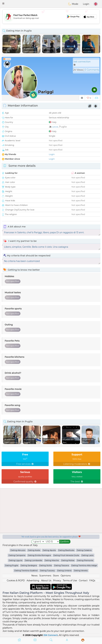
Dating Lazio (87, 555)
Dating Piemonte (85, 560)
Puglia (63, 127)
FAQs (92, 581)
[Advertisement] (51, 17)
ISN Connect (51, 635)
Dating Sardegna (29, 565)
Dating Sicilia (46, 565)
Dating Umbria (64, 570)
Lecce (55, 127)
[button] (3, 3)
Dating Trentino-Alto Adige (84, 565)
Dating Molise (68, 560)
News (34, 576)
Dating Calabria (84, 550)
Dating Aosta (34, 550)
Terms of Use (70, 581)
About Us (46, 581)
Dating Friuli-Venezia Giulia (66, 555)
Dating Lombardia (33, 560)
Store (56, 576)
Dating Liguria (15, 560)
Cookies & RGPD (16, 581)
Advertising (33, 581)
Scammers (45, 576)
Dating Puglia (12, 565)
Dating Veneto (81, 570)
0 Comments (92, 70)
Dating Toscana (61, 565)
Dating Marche (52, 560)
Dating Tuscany (47, 570)
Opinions (66, 576)
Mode (73, 4)
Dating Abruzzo (18, 550)
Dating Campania (17, 555)
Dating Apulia (49, 550)
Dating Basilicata (66, 550)
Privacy (57, 581)
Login (86, 4)
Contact (83, 581)
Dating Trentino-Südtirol (26, 570)
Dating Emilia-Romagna (39, 555)
